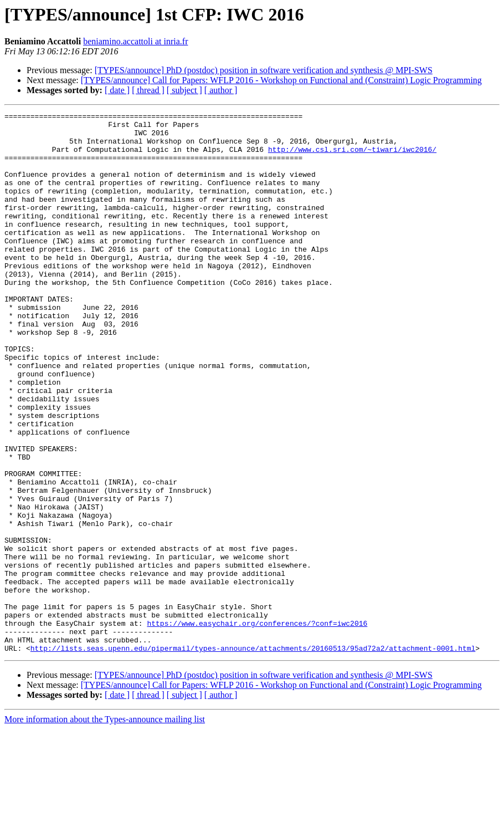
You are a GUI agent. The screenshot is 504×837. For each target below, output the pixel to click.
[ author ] (221, 90)
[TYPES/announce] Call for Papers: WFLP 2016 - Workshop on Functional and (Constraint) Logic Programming (281, 80)
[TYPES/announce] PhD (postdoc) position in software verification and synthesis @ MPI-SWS (264, 70)
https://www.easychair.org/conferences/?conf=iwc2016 (257, 726)
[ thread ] (148, 90)
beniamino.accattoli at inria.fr (135, 41)
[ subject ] (184, 90)
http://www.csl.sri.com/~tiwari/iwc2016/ (352, 157)
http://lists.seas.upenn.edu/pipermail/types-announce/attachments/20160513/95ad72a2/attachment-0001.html (253, 756)
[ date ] (117, 90)
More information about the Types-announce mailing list (105, 827)
